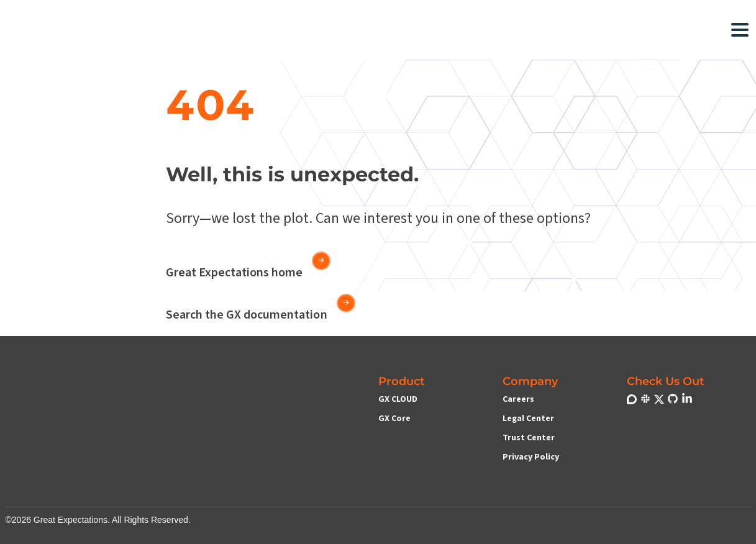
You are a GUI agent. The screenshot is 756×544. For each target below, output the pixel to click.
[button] (266, 29)
